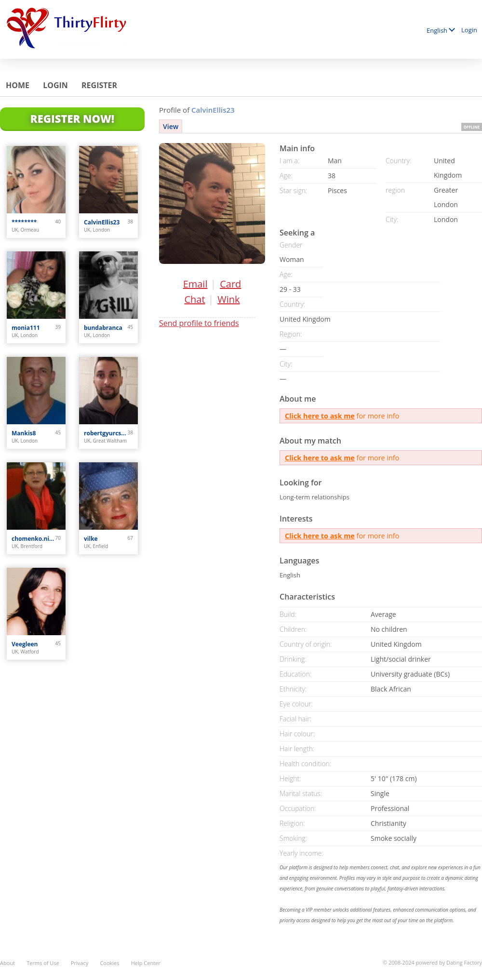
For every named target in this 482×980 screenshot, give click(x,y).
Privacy (80, 963)
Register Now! (72, 118)
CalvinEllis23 (102, 222)
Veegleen (25, 644)
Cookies (109, 963)
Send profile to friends (199, 323)
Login (469, 30)
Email (195, 284)
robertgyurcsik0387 (106, 433)
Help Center (146, 963)
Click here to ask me (320, 416)
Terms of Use (43, 963)
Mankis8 (24, 433)
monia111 (26, 328)
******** (24, 222)
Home (18, 85)
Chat (194, 299)
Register (99, 85)
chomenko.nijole (33, 539)
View (171, 126)
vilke (91, 539)
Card (230, 284)
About (7, 963)
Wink (228, 299)
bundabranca (103, 328)
